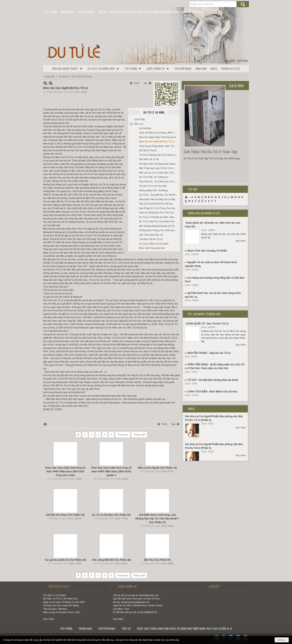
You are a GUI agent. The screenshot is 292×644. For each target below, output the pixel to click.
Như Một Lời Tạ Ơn (149, 159)
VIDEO (191, 409)
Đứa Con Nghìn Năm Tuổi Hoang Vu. (158, 137)
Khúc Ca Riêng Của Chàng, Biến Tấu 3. (159, 133)
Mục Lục (139, 124)
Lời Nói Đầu (145, 128)
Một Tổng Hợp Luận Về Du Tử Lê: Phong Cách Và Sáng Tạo (159, 168)
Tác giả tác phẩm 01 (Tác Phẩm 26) (65, 560)
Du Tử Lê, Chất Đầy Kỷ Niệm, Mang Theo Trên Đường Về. (159, 217)
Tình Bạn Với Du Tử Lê (151, 239)
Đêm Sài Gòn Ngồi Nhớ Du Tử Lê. (157, 141)
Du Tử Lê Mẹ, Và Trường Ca (154, 177)
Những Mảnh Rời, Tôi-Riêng (153, 190)
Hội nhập (243, 61)
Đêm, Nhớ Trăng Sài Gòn (152, 248)
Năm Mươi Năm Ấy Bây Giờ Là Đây (157, 199)
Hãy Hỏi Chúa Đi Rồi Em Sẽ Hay (156, 204)
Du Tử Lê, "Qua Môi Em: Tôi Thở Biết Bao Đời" (159, 195)
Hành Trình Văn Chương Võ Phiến (207, 251)
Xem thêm (118, 619)
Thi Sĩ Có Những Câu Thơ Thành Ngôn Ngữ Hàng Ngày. (159, 155)
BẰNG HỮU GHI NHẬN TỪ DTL (204, 213)
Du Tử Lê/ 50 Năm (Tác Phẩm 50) (111, 515)
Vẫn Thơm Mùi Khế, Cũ (151, 235)
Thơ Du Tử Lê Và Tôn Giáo (153, 186)
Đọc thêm (241, 241)
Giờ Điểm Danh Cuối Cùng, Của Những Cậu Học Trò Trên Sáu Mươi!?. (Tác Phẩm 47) (157, 519)
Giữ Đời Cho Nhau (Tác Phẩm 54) (65, 515)
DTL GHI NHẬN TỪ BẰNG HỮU (204, 314)
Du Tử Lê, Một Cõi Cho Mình (154, 244)
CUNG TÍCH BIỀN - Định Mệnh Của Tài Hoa (212, 392)
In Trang (45, 424)
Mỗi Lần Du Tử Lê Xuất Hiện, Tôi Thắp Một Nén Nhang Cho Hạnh (159, 173)
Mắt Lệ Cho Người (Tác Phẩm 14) (157, 468)
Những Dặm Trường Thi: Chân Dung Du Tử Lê (159, 230)
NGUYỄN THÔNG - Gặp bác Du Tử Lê (209, 353)
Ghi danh (230, 61)
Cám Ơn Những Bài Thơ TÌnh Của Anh (159, 213)
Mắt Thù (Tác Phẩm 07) (157, 560)
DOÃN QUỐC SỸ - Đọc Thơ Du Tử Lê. (207, 324)
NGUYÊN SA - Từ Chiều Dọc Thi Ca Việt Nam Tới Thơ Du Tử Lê (159, 182)
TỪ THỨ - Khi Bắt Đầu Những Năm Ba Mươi (213, 380)
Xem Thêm (49, 619)
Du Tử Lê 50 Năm (154, 112)
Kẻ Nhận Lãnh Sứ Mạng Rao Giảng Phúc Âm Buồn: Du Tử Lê (159, 164)
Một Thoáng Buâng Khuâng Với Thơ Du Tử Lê (159, 226)
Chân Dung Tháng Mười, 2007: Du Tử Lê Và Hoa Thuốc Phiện (159, 146)
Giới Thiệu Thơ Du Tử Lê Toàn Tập (210, 152)
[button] (68, 69)
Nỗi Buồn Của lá (148, 150)
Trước (136, 83)
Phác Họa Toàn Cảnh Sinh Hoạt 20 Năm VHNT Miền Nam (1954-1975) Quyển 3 (111, 472)
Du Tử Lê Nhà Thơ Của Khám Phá (157, 221)
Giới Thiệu (140, 119)
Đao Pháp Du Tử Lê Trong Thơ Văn (157, 208)
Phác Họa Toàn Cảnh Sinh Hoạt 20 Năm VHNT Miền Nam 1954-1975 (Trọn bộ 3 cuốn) (65, 472)
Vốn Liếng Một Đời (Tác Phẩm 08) (111, 560)
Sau (146, 83)
